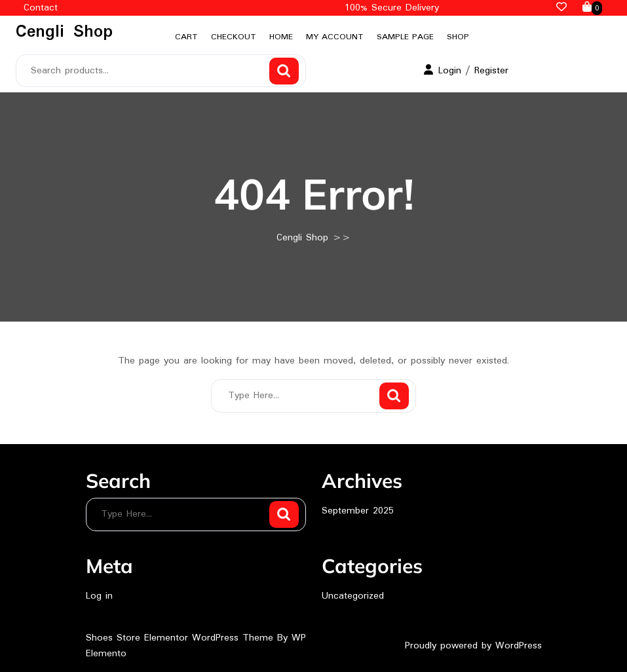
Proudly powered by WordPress (473, 646)
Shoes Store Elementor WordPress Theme (181, 638)
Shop (458, 37)
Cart (186, 37)
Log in (99, 596)
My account (335, 37)
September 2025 (358, 511)
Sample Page (405, 37)
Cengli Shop (64, 32)
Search (284, 71)
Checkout (234, 37)
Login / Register (466, 71)
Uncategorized (353, 596)
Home (281, 37)
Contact (41, 8)
